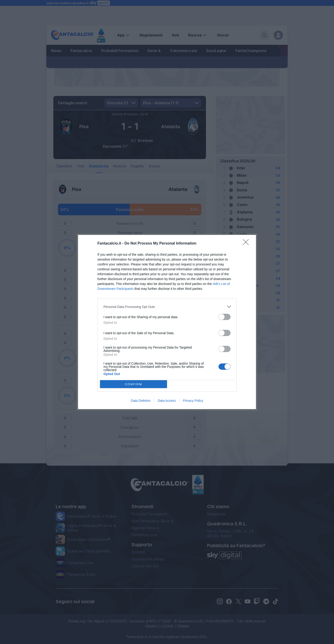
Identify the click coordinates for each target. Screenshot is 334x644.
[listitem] (167, 307)
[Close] (247, 244)
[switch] (225, 317)
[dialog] (167, 322)
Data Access (167, 401)
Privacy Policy (193, 401)
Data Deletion (141, 401)
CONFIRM (133, 384)
